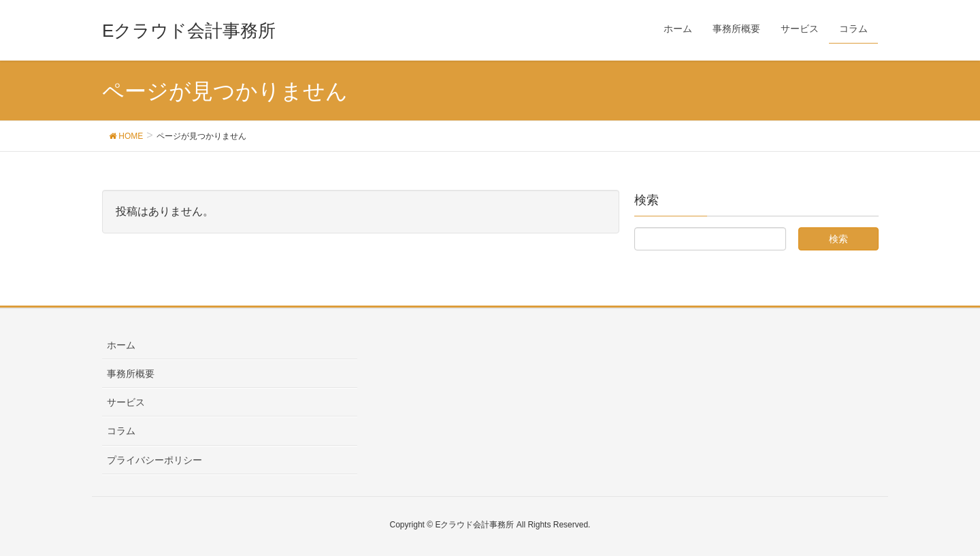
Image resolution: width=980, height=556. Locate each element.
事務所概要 (131, 374)
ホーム (121, 345)
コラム (121, 431)
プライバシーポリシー (154, 460)
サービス (126, 402)
